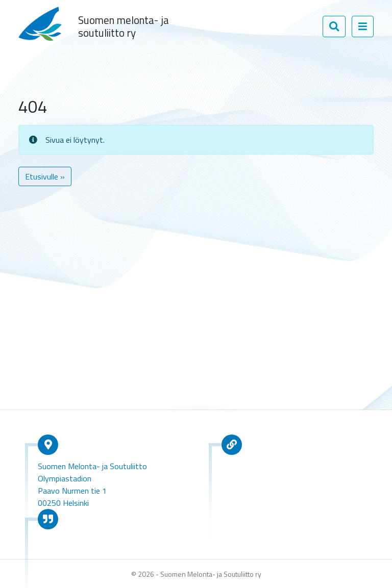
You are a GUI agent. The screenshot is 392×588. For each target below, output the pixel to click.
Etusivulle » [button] (45, 176)
